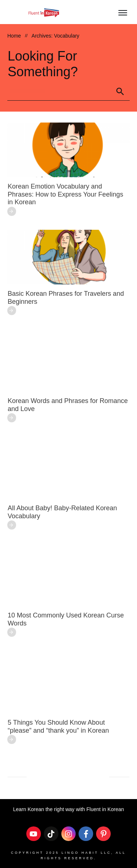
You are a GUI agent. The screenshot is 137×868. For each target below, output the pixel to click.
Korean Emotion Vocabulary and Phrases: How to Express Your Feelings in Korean (65, 194)
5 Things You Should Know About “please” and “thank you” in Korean (58, 726)
